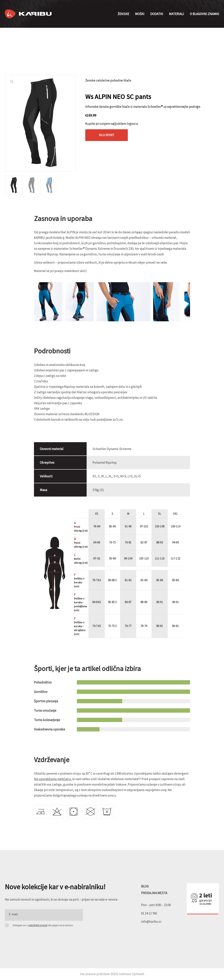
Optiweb (138, 974)
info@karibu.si (151, 922)
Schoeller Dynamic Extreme (112, 449)
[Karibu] (28, 14)
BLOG (145, 886)
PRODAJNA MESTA (154, 893)
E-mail (13, 914)
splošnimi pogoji (38, 925)
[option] (14, 185)
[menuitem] (123, 14)
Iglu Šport (107, 135)
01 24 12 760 (149, 913)
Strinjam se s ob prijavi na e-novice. (43, 925)
